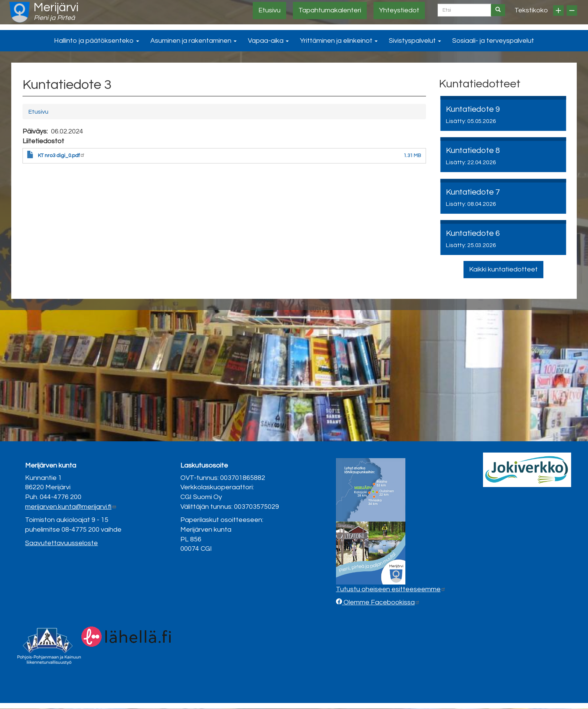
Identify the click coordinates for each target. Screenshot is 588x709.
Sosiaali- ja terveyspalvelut (493, 41)
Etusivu (269, 10)
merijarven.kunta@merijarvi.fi (71, 507)
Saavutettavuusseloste (61, 543)
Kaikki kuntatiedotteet (503, 269)
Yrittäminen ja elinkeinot (339, 41)
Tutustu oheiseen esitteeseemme (391, 589)
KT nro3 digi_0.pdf (61, 156)
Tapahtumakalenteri (330, 10)
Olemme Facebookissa (381, 602)
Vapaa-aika (268, 41)
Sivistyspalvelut (415, 41)
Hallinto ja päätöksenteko (97, 41)
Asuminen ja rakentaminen (193, 41)
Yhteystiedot (399, 10)
